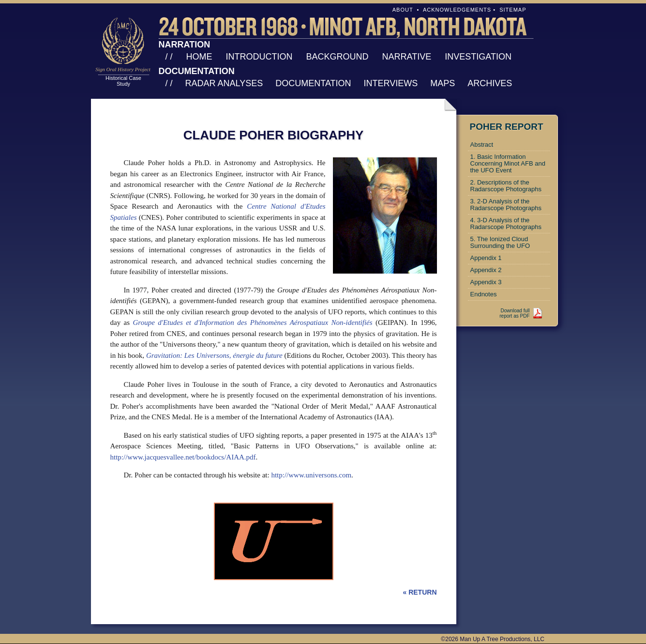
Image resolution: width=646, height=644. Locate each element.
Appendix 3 (486, 282)
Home (199, 57)
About (403, 10)
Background (338, 57)
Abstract (482, 145)
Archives (490, 83)
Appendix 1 (486, 258)
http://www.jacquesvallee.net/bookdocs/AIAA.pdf (183, 457)
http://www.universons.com (311, 475)
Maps (443, 83)
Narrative (407, 57)
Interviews (391, 83)
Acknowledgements (457, 10)
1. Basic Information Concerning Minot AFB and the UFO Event (508, 163)
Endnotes (484, 294)
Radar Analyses (224, 83)
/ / (169, 57)
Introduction (259, 57)
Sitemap (513, 10)
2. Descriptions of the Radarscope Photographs (506, 186)
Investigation (478, 57)
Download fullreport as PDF (514, 313)
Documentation (313, 83)
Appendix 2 (486, 270)
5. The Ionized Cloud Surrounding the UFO (500, 242)
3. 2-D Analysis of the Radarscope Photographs (506, 205)
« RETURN (420, 592)
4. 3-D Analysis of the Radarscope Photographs (506, 223)
